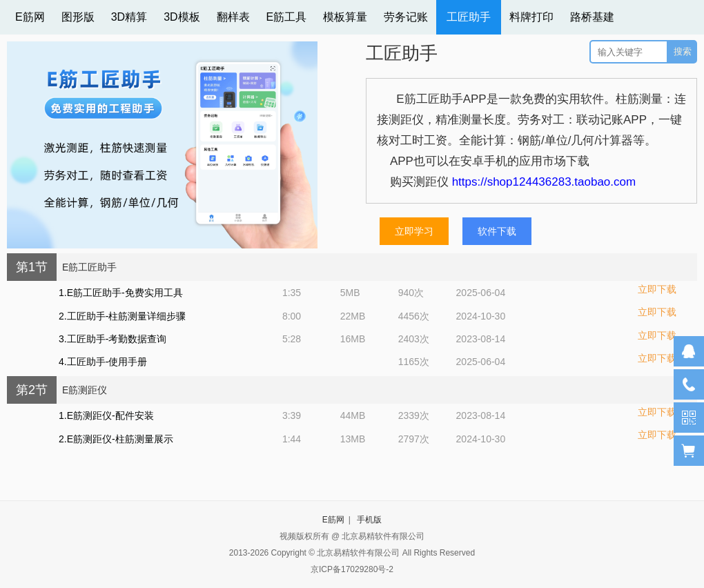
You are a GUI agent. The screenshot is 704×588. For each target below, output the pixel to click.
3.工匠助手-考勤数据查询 (113, 339)
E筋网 (333, 520)
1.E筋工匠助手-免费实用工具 (121, 293)
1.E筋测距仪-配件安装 (106, 415)
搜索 (683, 51)
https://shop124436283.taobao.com (544, 182)
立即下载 (657, 289)
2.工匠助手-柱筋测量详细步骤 (122, 316)
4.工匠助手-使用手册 (103, 362)
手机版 (369, 520)
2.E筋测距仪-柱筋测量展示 (116, 439)
